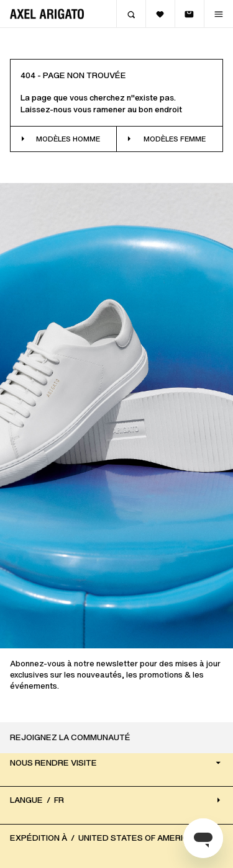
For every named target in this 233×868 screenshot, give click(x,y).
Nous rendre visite (116, 762)
